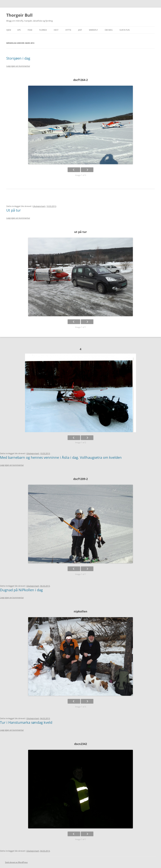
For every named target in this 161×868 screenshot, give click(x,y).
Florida (43, 30)
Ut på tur (14, 210)
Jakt (80, 30)
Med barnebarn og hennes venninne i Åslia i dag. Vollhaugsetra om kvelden (61, 457)
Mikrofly (93, 30)
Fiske (30, 30)
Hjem (9, 30)
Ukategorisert (39, 206)
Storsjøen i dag (18, 58)
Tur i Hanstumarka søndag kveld (26, 722)
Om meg (109, 30)
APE (19, 30)
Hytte (68, 30)
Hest (56, 30)
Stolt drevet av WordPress (16, 862)
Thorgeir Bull (19, 15)
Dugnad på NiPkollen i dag (21, 590)
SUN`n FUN (125, 30)
